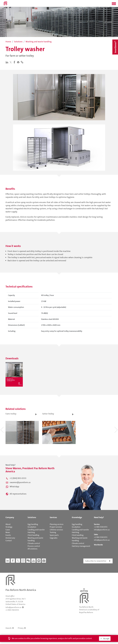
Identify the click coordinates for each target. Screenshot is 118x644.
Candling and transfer (36, 530)
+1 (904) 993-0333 (18, 478)
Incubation (32, 527)
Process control (34, 546)
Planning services (57, 524)
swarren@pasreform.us (20, 482)
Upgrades (54, 538)
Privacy (21, 628)
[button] (114, 4)
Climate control (34, 543)
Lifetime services (56, 530)
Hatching (31, 532)
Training (53, 532)
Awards (9, 628)
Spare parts (54, 535)
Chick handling (33, 535)
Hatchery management (81, 546)
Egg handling (33, 524)
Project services (56, 527)
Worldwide (98, 545)
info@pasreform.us (102, 530)
